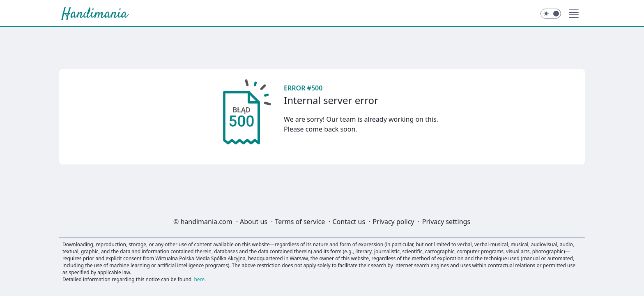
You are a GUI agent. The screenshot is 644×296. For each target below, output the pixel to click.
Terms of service (300, 222)
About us (254, 222)
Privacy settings (446, 222)
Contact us (349, 222)
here (199, 279)
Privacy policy (393, 222)
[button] (574, 14)
